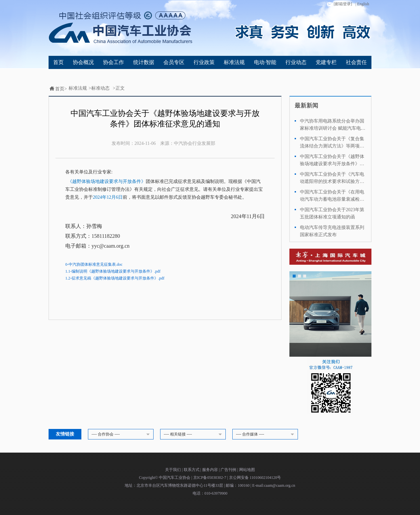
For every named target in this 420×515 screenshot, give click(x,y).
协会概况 (83, 62)
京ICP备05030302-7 (210, 478)
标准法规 (234, 62)
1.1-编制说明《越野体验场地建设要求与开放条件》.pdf (113, 271)
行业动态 (296, 62)
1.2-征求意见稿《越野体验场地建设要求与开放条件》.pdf (115, 278)
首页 (58, 62)
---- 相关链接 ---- (194, 435)
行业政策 (204, 62)
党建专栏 (326, 62)
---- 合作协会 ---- (122, 435)
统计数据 (144, 62)
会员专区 (174, 62)
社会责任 (356, 62)
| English (362, 4)
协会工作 (114, 62)
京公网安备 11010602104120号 (255, 478)
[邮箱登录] (339, 4)
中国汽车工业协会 (175, 478)
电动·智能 (265, 62)
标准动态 (100, 88)
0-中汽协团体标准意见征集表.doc (94, 264)
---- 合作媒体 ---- (266, 435)
